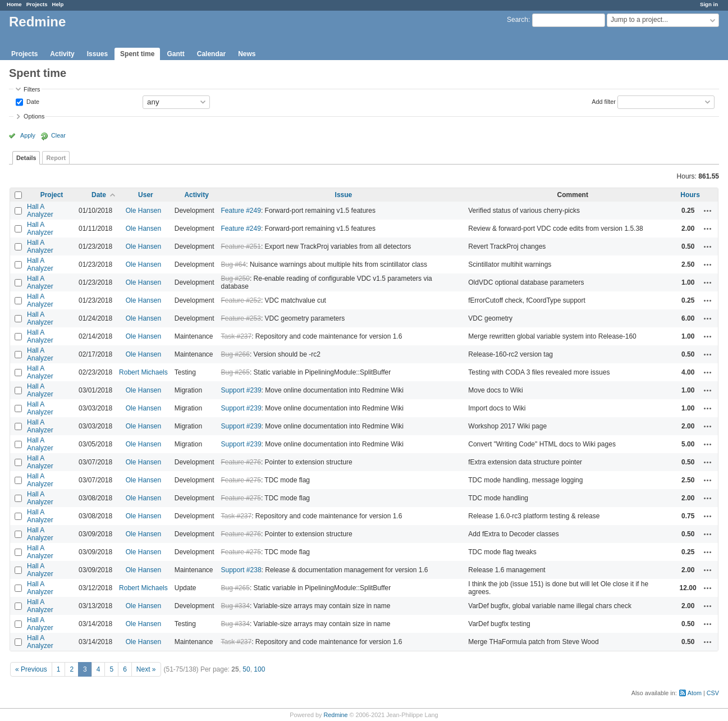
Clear (58, 135)
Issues (97, 54)
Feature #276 (241, 462)
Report (56, 158)
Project (52, 195)
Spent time (137, 54)
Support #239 (241, 390)
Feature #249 (241, 211)
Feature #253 (241, 318)
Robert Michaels (143, 372)
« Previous (31, 669)
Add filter (604, 101)
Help (58, 4)
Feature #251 (241, 247)
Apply (28, 135)
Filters (32, 89)
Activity (62, 54)
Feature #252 (241, 300)
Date (32, 101)
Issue (344, 195)
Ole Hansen (143, 211)
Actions (708, 211)
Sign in (709, 4)
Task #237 (237, 336)
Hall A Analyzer (40, 211)
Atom (695, 693)
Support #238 (241, 570)
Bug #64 (234, 264)
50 (246, 669)
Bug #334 (235, 606)
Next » (146, 669)
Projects (37, 4)
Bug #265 (235, 372)
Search (518, 20)
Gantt (175, 54)
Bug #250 (235, 279)
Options (34, 116)
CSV (713, 693)
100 (259, 669)
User (146, 195)
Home (14, 4)
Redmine (335, 715)
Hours (690, 195)
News (247, 54)
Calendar (211, 54)
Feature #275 (241, 480)
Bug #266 (235, 354)
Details (26, 158)
